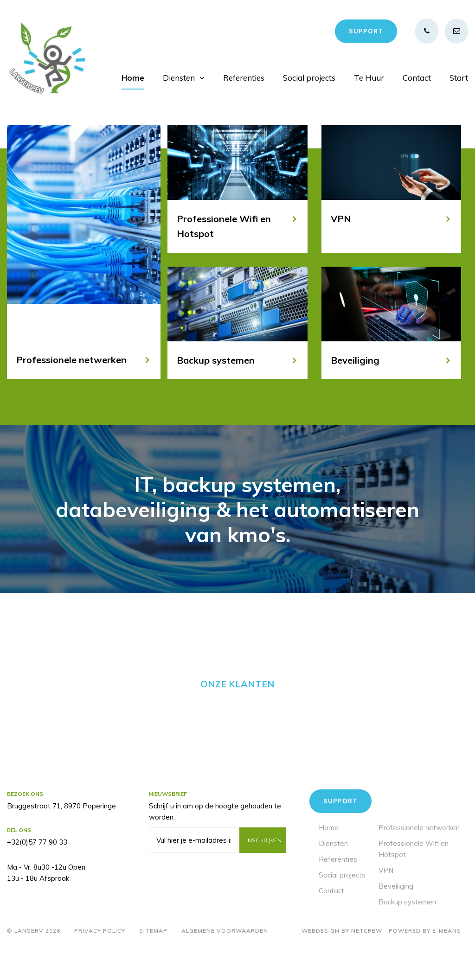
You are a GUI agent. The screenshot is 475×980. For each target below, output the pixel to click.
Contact (417, 78)
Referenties (244, 78)
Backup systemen (407, 935)
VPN (386, 904)
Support (366, 31)
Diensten (179, 78)
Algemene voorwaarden (225, 964)
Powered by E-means (425, 964)
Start (459, 78)
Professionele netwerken (419, 861)
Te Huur (369, 78)
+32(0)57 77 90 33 (37, 875)
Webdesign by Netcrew (342, 964)
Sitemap (153, 964)
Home (133, 78)
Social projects (309, 78)
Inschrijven (264, 874)
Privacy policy (100, 964)
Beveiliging (396, 919)
